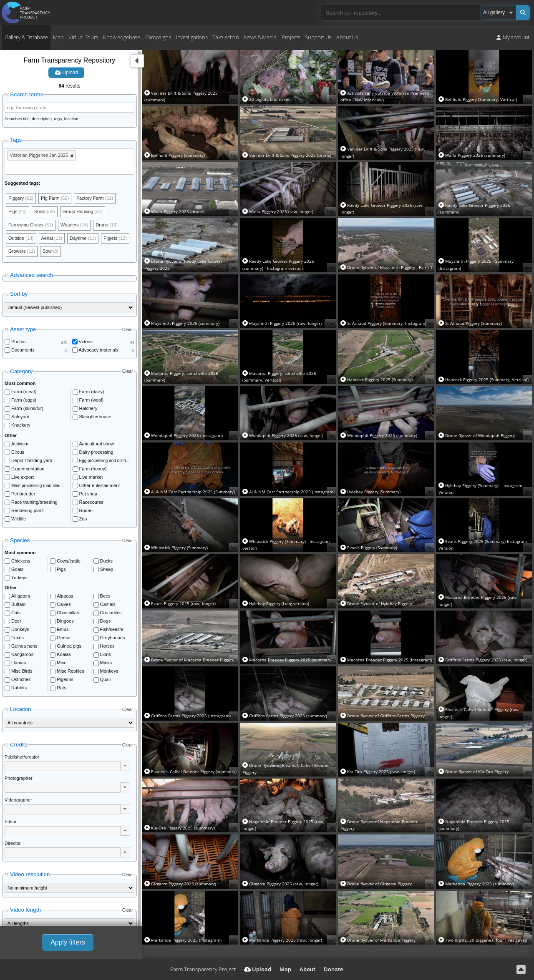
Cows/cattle (69, 561)
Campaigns (158, 37)
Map (58, 37)
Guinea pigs (69, 646)
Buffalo (18, 604)
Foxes (18, 638)
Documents (23, 350)
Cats (16, 613)
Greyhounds (113, 638)
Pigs (61, 569)
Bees (105, 596)
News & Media (260, 37)
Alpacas (65, 596)
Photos (18, 342)
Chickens (21, 561)
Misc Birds (22, 671)
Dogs (106, 621)
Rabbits (19, 688)
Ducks (107, 561)
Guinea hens (24, 646)
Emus (63, 629)
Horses (107, 646)
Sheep (107, 569)
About (307, 969)
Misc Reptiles (70, 671)
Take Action (225, 37)
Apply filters (68, 942)
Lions (106, 654)
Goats (17, 569)
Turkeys (19, 578)
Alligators (21, 596)
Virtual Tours (83, 37)
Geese (63, 638)
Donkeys (20, 629)
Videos (86, 342)
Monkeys (109, 671)
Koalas (64, 654)
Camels (108, 604)
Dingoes (65, 621)
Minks (106, 663)
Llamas (19, 663)
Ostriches (21, 679)
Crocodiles (111, 613)
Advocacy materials (99, 350)
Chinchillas (68, 613)
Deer (16, 621)
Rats (62, 688)
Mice (62, 663)
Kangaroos (22, 654)
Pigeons (65, 679)
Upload (66, 73)
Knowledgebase (122, 37)
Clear (128, 329)
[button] (125, 766)
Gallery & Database (26, 37)
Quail (106, 679)
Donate (333, 969)
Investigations (192, 37)
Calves (64, 604)
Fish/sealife (112, 629)
